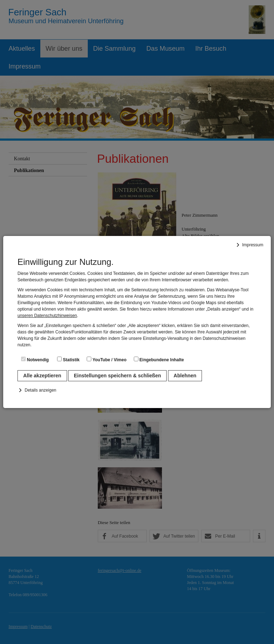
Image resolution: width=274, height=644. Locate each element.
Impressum (253, 245)
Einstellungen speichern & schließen (117, 376)
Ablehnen (185, 376)
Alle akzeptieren (42, 376)
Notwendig (35, 359)
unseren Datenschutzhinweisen (47, 316)
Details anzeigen (40, 390)
